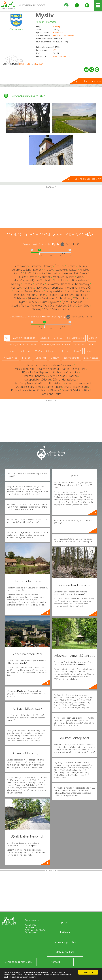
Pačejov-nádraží (55, 291)
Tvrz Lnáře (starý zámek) (29, 387)
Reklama (65, 932)
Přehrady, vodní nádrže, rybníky (22, 344)
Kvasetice (66, 273)
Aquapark (45, 338)
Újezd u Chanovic (72, 302)
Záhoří (72, 306)
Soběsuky (20, 298)
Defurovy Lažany (21, 270)
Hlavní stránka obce (92, 81)
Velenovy (37, 306)
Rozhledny (79, 344)
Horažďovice (58, 33)
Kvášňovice (81, 273)
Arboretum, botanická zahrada (55, 344)
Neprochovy (82, 284)
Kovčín (28, 273)
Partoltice (72, 291)
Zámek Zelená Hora (74, 369)
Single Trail (41, 358)
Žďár (46, 309)
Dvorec (37, 270)
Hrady (92, 344)
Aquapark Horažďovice (37, 380)
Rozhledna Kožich (51, 394)
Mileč (80, 277)
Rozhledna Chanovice (66, 372)
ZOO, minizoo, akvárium (24, 338)
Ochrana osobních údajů (18, 962)
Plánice (84, 291)
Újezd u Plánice (20, 306)
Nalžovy (16, 284)
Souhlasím (88, 972)
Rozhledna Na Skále (23, 390)
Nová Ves (28, 288)
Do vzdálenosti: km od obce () (37, 317)
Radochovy (66, 295)
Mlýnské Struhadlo (41, 280)
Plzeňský (56, 26)
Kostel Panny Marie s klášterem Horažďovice (37, 383)
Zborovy (36, 309)
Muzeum (55, 358)
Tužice (44, 302)
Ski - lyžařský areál (76, 338)
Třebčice (33, 302)
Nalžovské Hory (78, 280)
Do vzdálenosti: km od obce (41, 244)
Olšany (18, 291)
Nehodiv (27, 284)
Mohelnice (60, 280)
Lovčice (33, 277)
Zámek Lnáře (54, 387)
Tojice (22, 302)
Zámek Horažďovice (65, 380)
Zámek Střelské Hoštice (75, 390)
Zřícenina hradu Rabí (78, 383)
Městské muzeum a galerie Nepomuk (37, 369)
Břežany (48, 266)
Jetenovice (61, 270)
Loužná (22, 64)
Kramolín (53, 273)
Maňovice (45, 277)
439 (55, 50)
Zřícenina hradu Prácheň (63, 376)
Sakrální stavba (91, 358)
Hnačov (48, 270)
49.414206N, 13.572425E (63, 36)
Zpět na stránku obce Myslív (88, 179)
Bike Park (27, 358)
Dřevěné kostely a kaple (46, 351)
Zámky (13, 351)
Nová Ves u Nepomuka (50, 288)
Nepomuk (67, 284)
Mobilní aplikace (65, 952)
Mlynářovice (21, 280)
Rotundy (65, 351)
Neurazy (16, 288)
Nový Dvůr (38, 64)
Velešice (49, 306)
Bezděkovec (21, 266)
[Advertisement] (51, 208)
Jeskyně (78, 351)
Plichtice (19, 295)
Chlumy (82, 266)
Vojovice (61, 306)
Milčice (29, 64)
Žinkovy (66, 309)
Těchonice (80, 298)
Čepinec (60, 266)
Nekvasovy (53, 284)
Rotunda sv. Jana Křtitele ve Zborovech (50, 365)
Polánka (53, 295)
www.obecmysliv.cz (61, 56)
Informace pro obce (65, 942)
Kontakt (55, 962)
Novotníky (71, 288)
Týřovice (54, 302)
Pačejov (39, 291)
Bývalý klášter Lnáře (76, 387)
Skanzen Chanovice (34, 376)
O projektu (65, 922)
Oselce (28, 291)
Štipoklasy (34, 298)
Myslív (45, 15)
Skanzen (93, 338)
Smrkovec (81, 295)
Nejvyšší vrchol (11, 358)
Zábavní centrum (72, 358)
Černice (71, 266)
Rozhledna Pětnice (48, 390)
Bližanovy (35, 266)
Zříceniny (25, 351)
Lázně (89, 351)
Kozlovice (40, 273)
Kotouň (18, 273)
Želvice (55, 309)
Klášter (73, 270)
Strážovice (48, 298)
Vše (7, 338)
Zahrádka (84, 306)
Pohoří (42, 295)
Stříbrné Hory (64, 298)
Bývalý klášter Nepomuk (36, 372)
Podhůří (31, 295)
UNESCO (58, 338)
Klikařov (84, 270)
